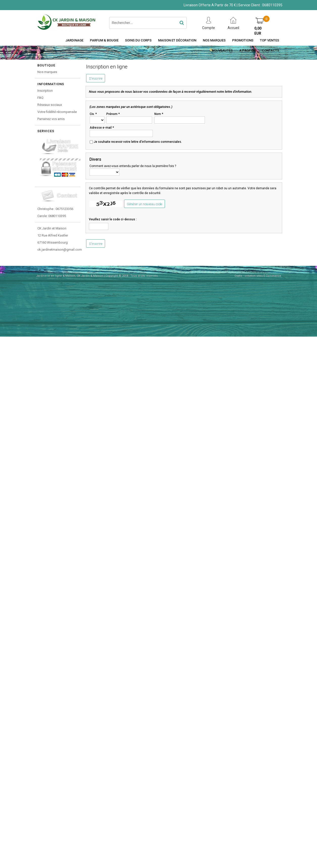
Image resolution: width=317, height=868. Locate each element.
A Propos (247, 50)
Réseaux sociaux (50, 105)
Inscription (45, 91)
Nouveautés (222, 50)
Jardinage (74, 40)
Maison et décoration (177, 40)
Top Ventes (270, 40)
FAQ (40, 98)
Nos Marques (214, 40)
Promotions (243, 40)
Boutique (46, 65)
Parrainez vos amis (51, 119)
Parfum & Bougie (104, 40)
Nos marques (47, 72)
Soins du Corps (138, 40)
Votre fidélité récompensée (57, 112)
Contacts (271, 50)
